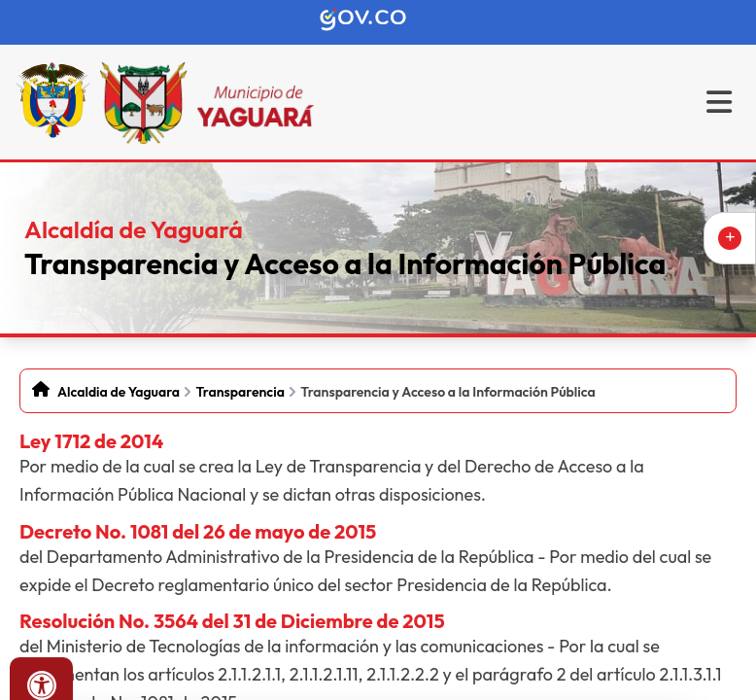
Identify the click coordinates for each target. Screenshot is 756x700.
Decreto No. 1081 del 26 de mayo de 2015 (198, 531)
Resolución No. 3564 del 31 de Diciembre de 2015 (232, 621)
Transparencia (240, 392)
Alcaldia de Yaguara (119, 392)
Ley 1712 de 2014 (91, 441)
